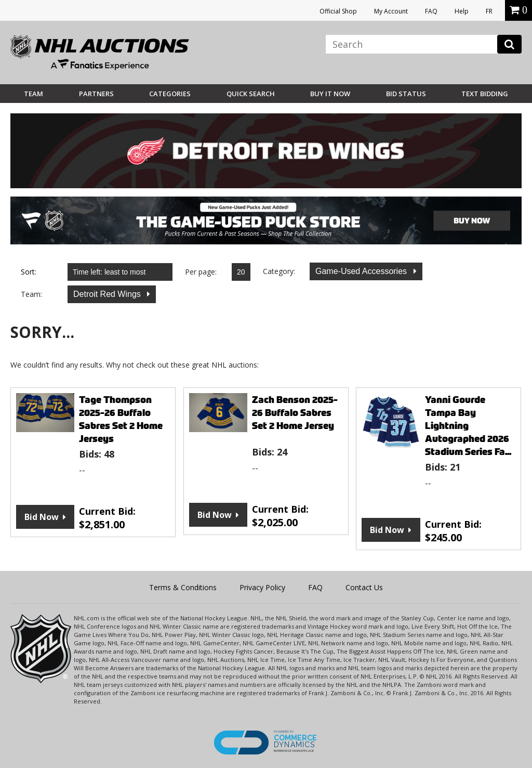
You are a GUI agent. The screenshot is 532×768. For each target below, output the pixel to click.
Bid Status (406, 94)
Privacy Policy (262, 587)
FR (489, 11)
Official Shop (338, 11)
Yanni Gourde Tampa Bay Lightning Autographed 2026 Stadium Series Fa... (468, 426)
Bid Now (42, 517)
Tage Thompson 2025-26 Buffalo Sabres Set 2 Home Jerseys (121, 419)
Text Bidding (485, 94)
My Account (391, 11)
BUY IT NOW (330, 94)
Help (462, 11)
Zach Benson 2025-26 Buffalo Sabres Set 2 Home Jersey (295, 413)
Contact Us (364, 587)
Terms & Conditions (183, 587)
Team (34, 94)
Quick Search (251, 94)
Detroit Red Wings (108, 294)
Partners (96, 94)
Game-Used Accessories (362, 271)
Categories (170, 94)
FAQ (431, 11)
